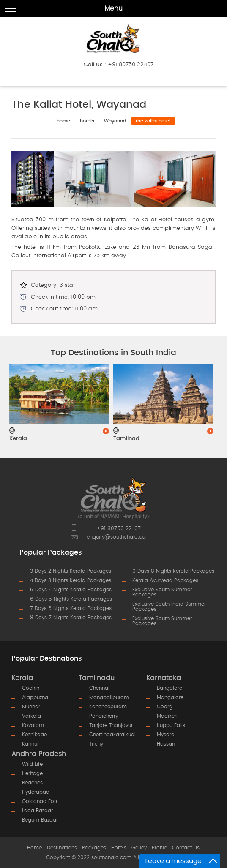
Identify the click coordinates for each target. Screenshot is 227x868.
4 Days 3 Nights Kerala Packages (71, 580)
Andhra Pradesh (39, 754)
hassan (166, 744)
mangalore (170, 697)
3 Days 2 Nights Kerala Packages (71, 571)
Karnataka (164, 678)
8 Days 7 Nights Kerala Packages (71, 618)
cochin (31, 688)
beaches (32, 783)
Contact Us (186, 848)
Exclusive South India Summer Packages (169, 607)
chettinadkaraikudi (112, 735)
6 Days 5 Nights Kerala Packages (71, 599)
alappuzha (35, 697)
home (63, 121)
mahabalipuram (109, 697)
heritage (32, 773)
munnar (31, 707)
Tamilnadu (97, 678)
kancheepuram (108, 707)
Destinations (62, 848)
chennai (99, 688)
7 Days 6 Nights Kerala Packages (71, 608)
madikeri (167, 716)
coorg (165, 707)
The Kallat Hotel (153, 121)
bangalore (170, 688)
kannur (30, 744)
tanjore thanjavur (111, 725)
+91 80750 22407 (131, 65)
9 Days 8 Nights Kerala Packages (173, 571)
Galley (139, 848)
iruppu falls (171, 725)
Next (200, 399)
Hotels (119, 848)
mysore (165, 735)
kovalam (33, 725)
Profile (159, 848)
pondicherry (104, 716)
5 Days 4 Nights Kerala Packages (71, 590)
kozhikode (34, 735)
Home (34, 848)
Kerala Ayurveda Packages (165, 580)
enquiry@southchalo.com (119, 537)
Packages (94, 848)
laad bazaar (37, 811)
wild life (32, 764)
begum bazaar (40, 820)
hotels (87, 121)
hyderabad (36, 792)
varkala (31, 716)
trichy (96, 744)
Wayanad (115, 121)
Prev (27, 399)
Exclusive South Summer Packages (162, 592)
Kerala (22, 678)
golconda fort (40, 801)
